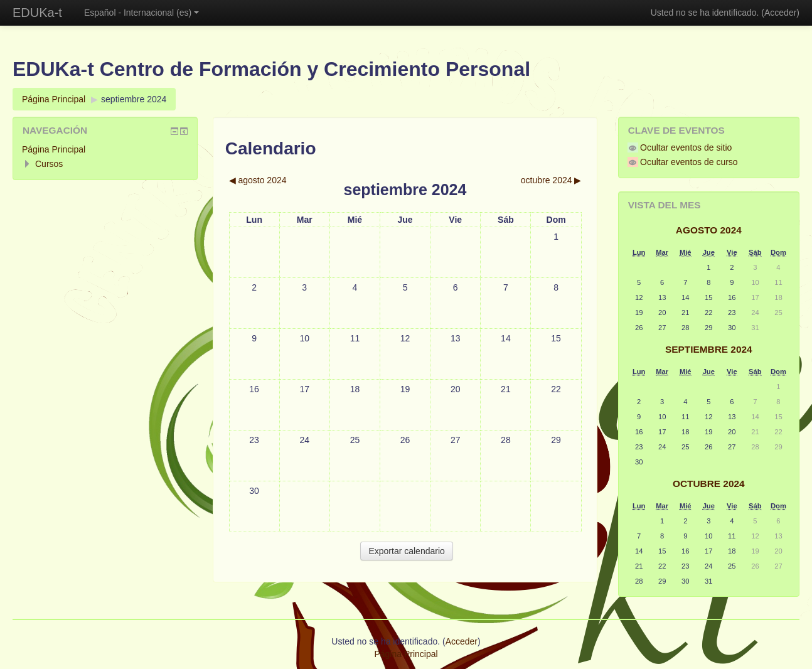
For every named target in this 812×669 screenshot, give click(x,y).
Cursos (49, 164)
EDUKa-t (37, 13)
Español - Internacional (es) (142, 13)
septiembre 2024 (134, 99)
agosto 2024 (709, 230)
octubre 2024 (709, 484)
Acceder (780, 13)
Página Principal (54, 99)
